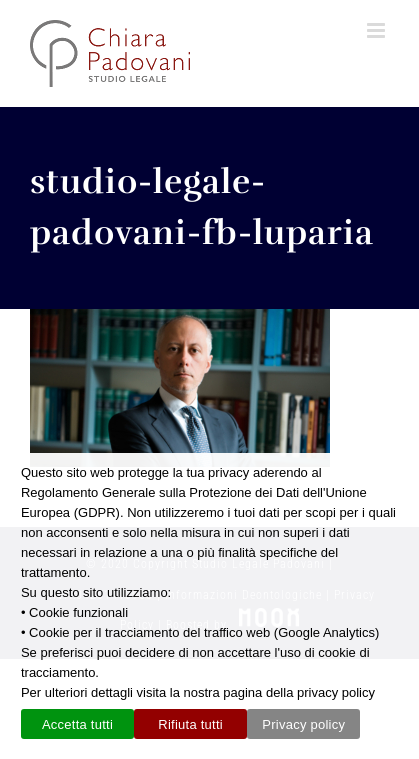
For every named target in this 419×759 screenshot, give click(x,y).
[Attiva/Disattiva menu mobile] (378, 30)
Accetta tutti (77, 724)
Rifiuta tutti (190, 724)
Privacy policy (303, 724)
